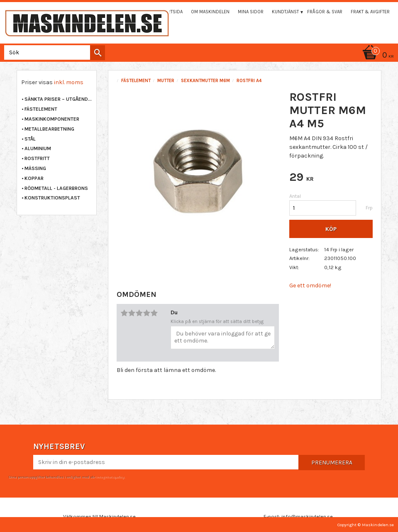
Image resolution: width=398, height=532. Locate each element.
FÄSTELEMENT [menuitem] (41, 109)
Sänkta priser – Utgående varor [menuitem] (58, 99)
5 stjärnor (154, 313)
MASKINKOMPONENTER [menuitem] (52, 119)
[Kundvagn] (377, 56)
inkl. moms (69, 82)
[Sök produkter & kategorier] (53, 52)
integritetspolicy (110, 477)
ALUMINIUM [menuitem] (38, 148)
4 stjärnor (147, 313)
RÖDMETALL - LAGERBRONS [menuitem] (56, 188)
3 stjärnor (139, 313)
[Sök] (98, 53)
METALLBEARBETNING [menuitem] (49, 129)
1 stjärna (125, 313)
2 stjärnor (132, 313)
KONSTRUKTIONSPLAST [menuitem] (52, 198)
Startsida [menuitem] (171, 12)
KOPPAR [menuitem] (34, 178)
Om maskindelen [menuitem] (210, 12)
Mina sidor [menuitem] (251, 12)
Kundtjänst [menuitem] (285, 12)
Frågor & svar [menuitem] (325, 12)
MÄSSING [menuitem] (35, 168)
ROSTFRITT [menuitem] (37, 158)
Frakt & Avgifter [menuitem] (370, 12)
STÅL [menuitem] (30, 139)
